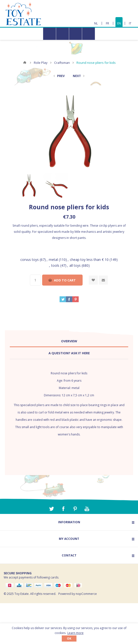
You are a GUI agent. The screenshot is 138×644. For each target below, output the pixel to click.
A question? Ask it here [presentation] (69, 353)
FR (107, 23)
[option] (29, 186)
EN (119, 23)
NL (96, 23)
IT (130, 23)
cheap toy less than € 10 (89, 260)
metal (53, 260)
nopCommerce (86, 594)
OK (69, 638)
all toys (75, 265)
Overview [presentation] (69, 341)
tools (55, 265)
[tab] (69, 341)
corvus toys (30, 260)
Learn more (75, 633)
